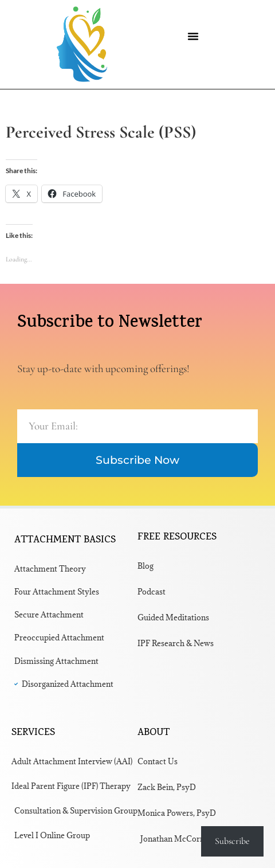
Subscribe (232, 841)
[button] (193, 36)
